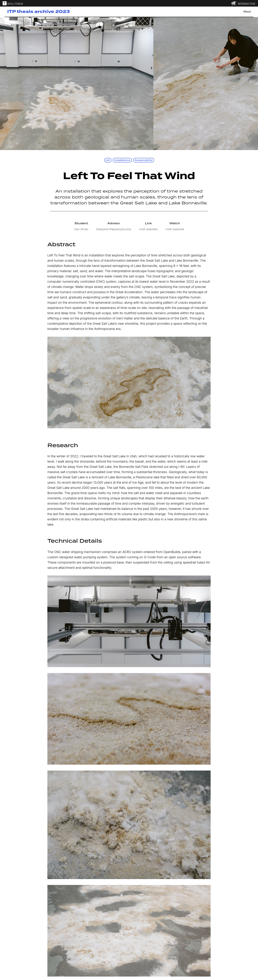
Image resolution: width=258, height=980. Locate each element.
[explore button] (234, 3)
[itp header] (129, 3)
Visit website (148, 229)
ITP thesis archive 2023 (39, 12)
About (247, 12)
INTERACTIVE (247, 4)
